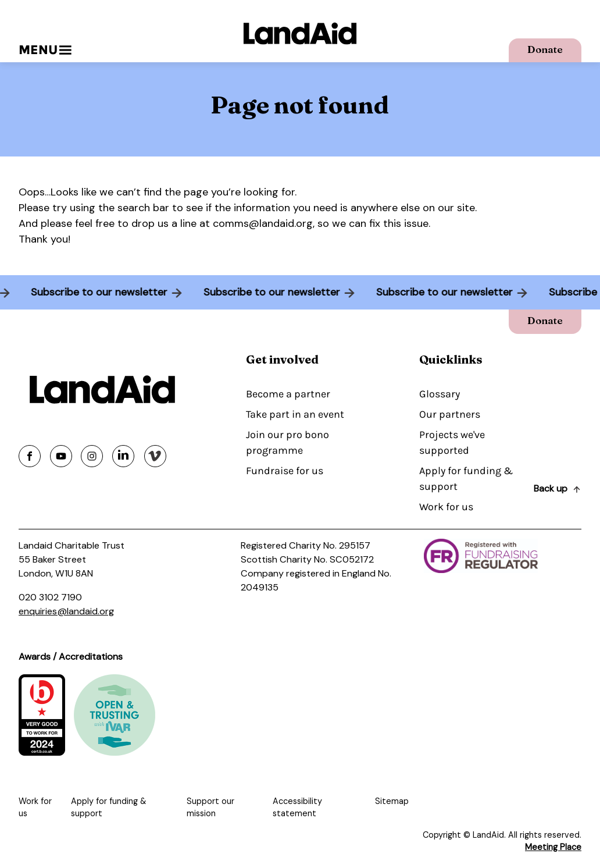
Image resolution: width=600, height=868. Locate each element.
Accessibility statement (297, 807)
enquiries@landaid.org (66, 611)
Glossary (440, 394)
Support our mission (210, 807)
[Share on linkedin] (123, 456)
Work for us (446, 507)
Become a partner (288, 394)
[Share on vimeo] (155, 456)
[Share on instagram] (92, 456)
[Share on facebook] (30, 456)
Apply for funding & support (466, 479)
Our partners (450, 414)
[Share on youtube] (61, 456)
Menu (45, 50)
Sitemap (392, 801)
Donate (545, 49)
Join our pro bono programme (287, 442)
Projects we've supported (452, 442)
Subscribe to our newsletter (93, 292)
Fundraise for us (285, 471)
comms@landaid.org (263, 223)
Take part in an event (295, 414)
